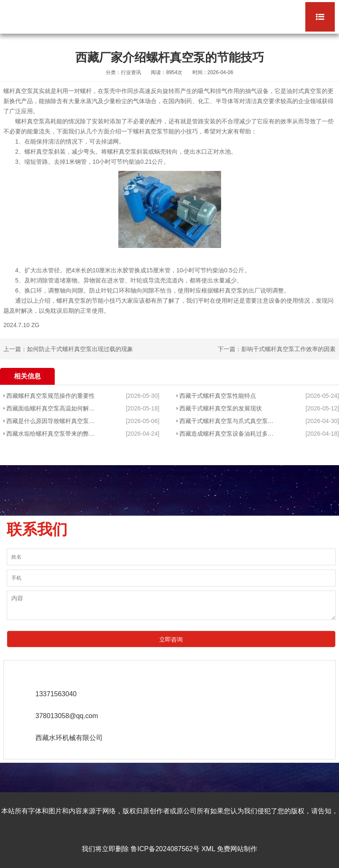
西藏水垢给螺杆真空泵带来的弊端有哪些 (52, 434)
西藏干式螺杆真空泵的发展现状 (221, 408)
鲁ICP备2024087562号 (165, 849)
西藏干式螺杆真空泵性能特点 (218, 396)
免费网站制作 (237, 849)
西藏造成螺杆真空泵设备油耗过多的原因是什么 (227, 434)
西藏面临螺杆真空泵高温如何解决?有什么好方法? (52, 408)
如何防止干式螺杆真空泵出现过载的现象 (80, 349)
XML (208, 849)
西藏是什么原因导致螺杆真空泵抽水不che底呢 (52, 421)
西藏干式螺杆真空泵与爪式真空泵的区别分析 (227, 421)
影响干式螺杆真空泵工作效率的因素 (288, 349)
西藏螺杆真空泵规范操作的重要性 (51, 396)
